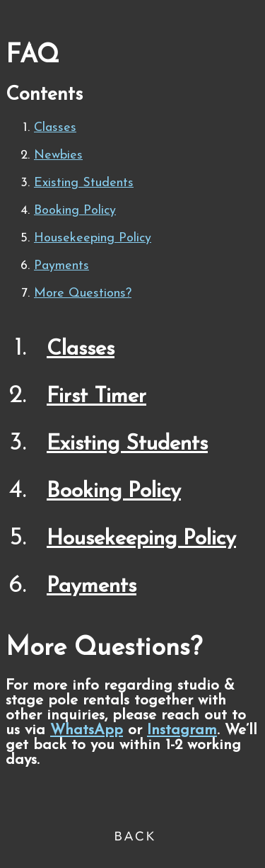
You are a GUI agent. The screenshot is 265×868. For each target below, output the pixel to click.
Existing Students (84, 183)
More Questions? (83, 293)
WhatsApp (87, 730)
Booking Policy (75, 211)
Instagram (182, 730)
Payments (61, 266)
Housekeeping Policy (93, 238)
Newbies (58, 155)
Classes (55, 128)
